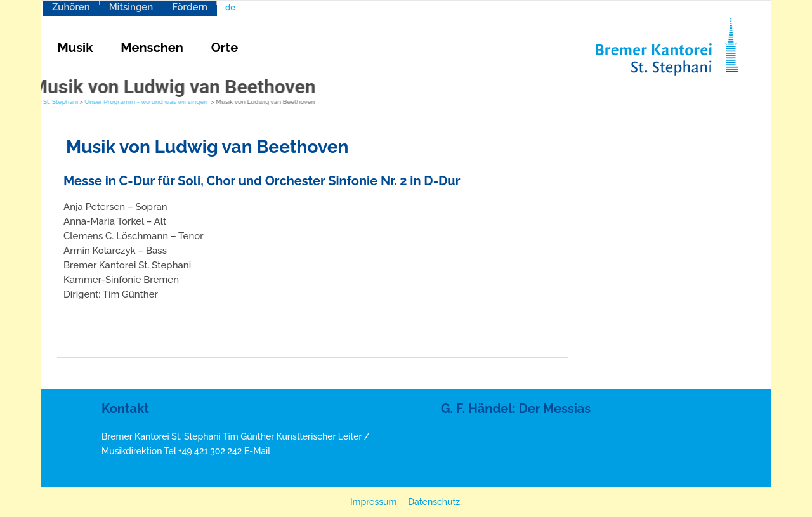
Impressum (374, 502)
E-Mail (258, 451)
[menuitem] (247, 7)
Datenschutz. (435, 502)
